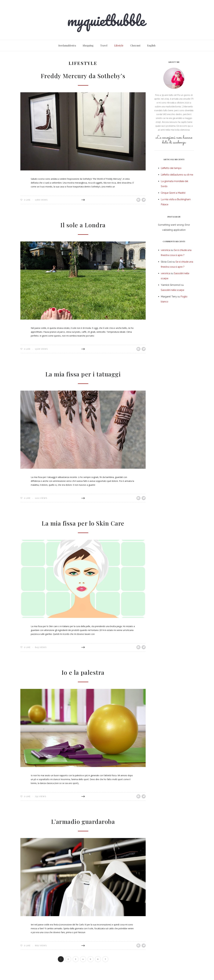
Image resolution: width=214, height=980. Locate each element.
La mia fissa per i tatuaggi (83, 374)
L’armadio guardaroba (83, 821)
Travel (104, 45)
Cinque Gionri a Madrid (173, 193)
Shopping (88, 45)
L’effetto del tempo (171, 168)
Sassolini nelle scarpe (172, 290)
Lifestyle (119, 45)
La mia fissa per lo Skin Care (83, 523)
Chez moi (135, 45)
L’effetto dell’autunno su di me (177, 175)
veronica (165, 250)
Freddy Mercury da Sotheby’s (83, 76)
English (151, 45)
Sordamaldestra (67, 45)
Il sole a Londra (83, 225)
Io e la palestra (83, 672)
